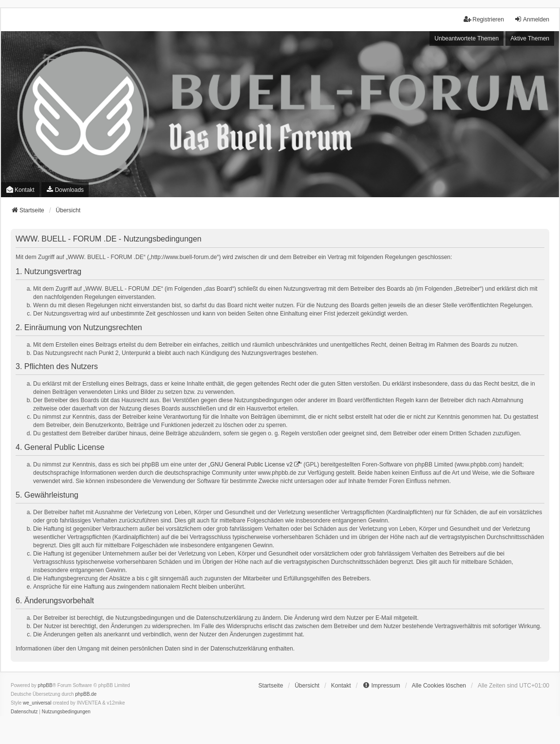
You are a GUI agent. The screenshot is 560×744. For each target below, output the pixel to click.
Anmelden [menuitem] (532, 19)
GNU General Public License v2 (252, 465)
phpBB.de (86, 694)
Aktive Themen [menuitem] (530, 38)
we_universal (37, 703)
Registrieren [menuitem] (484, 19)
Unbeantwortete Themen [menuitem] (467, 38)
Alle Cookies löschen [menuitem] (439, 686)
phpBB (45, 685)
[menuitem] (65, 190)
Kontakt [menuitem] (20, 190)
